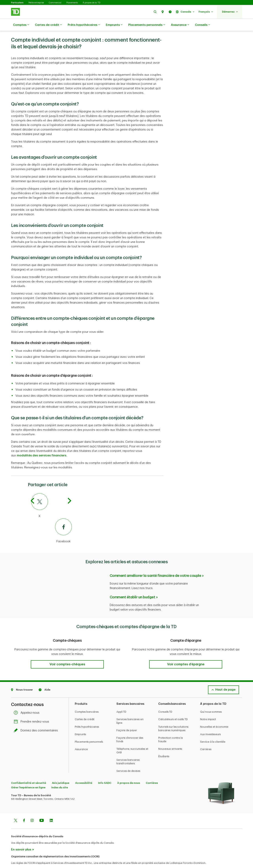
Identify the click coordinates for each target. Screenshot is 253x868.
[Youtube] (42, 811)
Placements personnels (147, 25)
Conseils (202, 25)
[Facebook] (52, 521)
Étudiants (164, 746)
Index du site (60, 778)
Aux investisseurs (210, 724)
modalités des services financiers (42, 446)
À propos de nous (129, 773)
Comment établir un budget (133, 587)
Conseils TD (165, 702)
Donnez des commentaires (37, 721)
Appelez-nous (28, 703)
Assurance (180, 25)
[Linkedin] (51, 811)
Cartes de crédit (48, 25)
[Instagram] (32, 811)
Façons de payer (127, 720)
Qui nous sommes (211, 702)
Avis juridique (61, 773)
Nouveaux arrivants (170, 739)
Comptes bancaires (87, 702)
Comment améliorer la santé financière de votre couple (156, 566)
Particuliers (17, 3)
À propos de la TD (91, 3)
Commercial (55, 3)
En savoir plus (21, 840)
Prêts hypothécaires (84, 25)
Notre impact (208, 709)
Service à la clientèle (213, 732)
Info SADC (105, 773)
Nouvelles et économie (214, 717)
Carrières (206, 739)
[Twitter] (52, 496)
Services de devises (128, 761)
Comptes (21, 25)
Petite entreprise (36, 3)
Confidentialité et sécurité (29, 773)
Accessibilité (84, 773)
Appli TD (121, 702)
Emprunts (114, 25)
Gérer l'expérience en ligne (28, 778)
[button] (155, 12)
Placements (72, 3)
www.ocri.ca (20, 860)
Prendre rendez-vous (32, 712)
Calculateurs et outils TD (173, 709)
